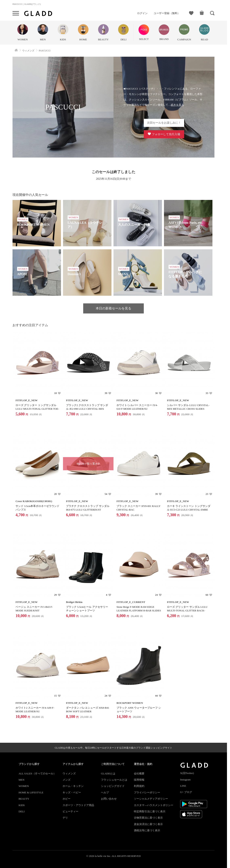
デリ (65, 818)
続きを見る (177, 105)
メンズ (67, 780)
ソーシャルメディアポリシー (151, 799)
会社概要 (139, 773)
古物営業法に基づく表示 (148, 818)
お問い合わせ (109, 799)
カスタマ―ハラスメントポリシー (154, 805)
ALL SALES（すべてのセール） (37, 773)
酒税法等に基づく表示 (147, 830)
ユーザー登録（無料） (167, 13)
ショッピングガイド (113, 786)
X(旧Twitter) (187, 773)
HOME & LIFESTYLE (31, 792)
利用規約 (139, 786)
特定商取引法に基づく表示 (150, 811)
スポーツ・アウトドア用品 (78, 805)
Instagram (185, 780)
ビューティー (70, 811)
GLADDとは (108, 773)
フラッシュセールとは (114, 780)
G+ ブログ (186, 792)
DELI (22, 811)
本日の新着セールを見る (113, 308)
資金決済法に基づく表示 (148, 824)
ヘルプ (105, 792)
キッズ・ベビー (72, 792)
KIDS (22, 805)
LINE (183, 786)
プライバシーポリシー (147, 792)
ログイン (142, 13)
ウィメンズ (69, 773)
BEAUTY (24, 799)
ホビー (67, 799)
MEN (22, 780)
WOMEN (24, 786)
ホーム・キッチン (73, 786)
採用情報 (139, 780)
